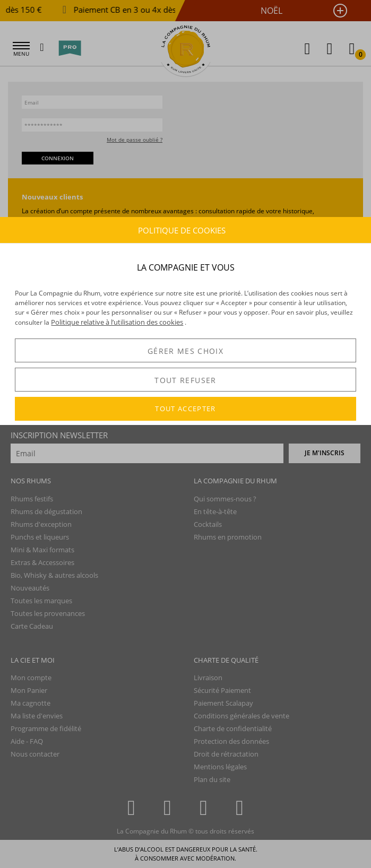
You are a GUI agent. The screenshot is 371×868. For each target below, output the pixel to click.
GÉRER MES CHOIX (185, 351)
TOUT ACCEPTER (185, 409)
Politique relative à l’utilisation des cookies (117, 322)
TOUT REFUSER (185, 380)
